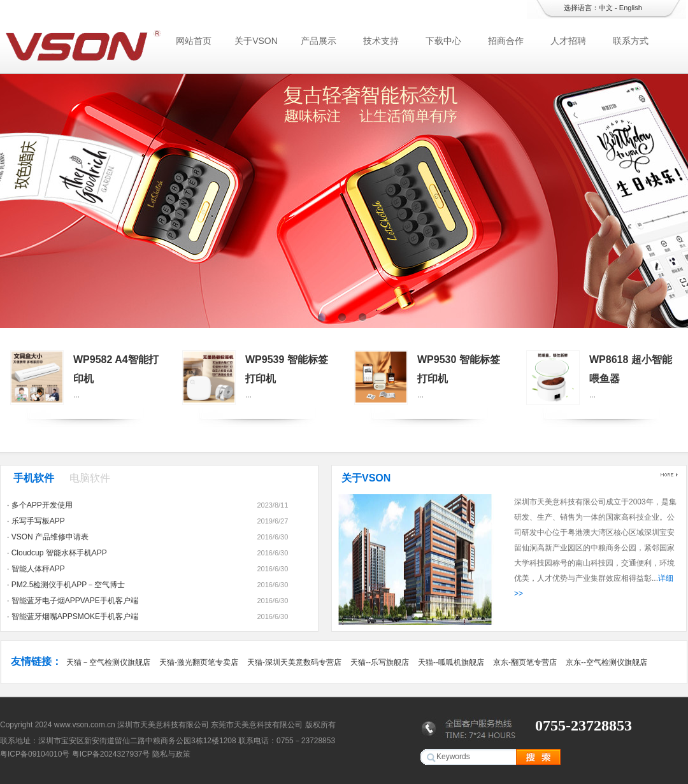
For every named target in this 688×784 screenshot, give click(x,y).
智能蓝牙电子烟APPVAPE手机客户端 (75, 601)
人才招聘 (568, 41)
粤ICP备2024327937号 (111, 754)
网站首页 (194, 41)
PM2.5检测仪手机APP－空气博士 (68, 585)
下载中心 (443, 41)
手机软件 (34, 478)
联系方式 (631, 41)
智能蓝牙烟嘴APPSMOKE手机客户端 (75, 617)
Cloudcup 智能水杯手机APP (59, 553)
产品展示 (319, 41)
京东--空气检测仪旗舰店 (606, 662)
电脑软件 (90, 478)
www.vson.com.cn (85, 725)
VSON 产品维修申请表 (50, 537)
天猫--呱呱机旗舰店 (451, 662)
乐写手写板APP (38, 521)
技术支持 (381, 41)
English (631, 8)
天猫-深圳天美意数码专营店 (294, 662)
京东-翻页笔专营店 (525, 662)
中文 (606, 8)
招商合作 (506, 41)
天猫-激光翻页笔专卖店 (199, 662)
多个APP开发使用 (42, 505)
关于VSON (256, 41)
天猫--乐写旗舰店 (380, 662)
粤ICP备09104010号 (35, 754)
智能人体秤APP (38, 569)
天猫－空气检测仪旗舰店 (108, 662)
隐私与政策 (171, 754)
